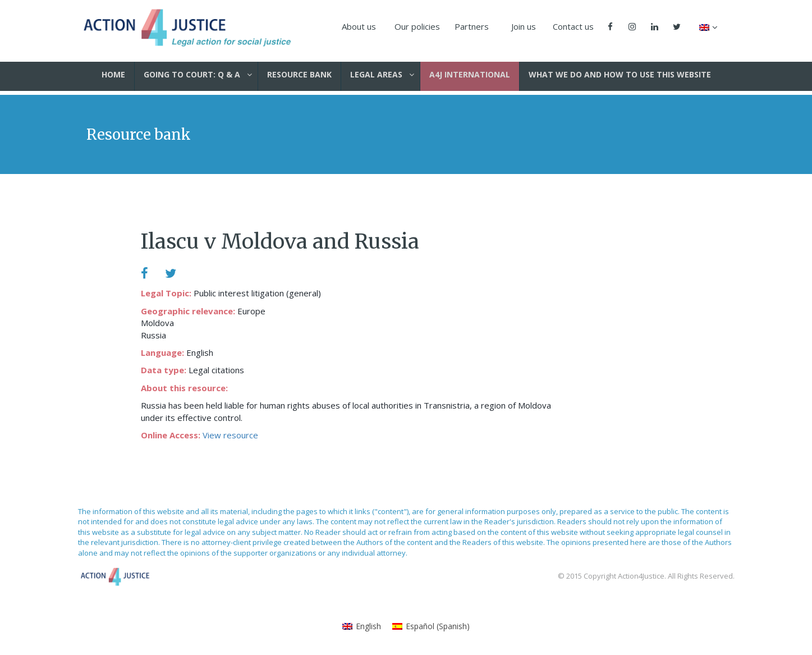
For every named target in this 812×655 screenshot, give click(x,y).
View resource (230, 435)
